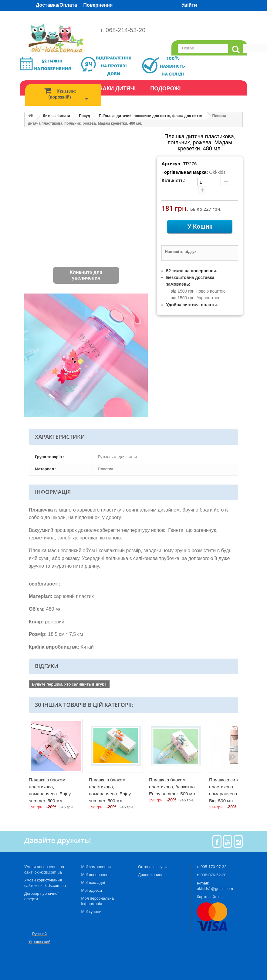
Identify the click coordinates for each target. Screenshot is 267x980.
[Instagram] (238, 842)
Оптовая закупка (153, 867)
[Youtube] (228, 842)
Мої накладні (93, 883)
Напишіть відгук (181, 252)
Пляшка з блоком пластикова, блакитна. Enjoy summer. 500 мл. (173, 787)
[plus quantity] (202, 190)
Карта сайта (208, 897)
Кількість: (173, 181)
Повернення (98, 5)
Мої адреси (92, 890)
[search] (236, 50)
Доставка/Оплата (56, 5)
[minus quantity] (226, 182)
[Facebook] (217, 842)
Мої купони (91, 912)
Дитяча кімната (56, 116)
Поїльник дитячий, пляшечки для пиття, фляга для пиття (151, 116)
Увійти (189, 5)
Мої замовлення (96, 867)
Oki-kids (217, 172)
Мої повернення (96, 875)
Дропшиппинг (150, 875)
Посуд (84, 116)
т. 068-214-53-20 (123, 30)
